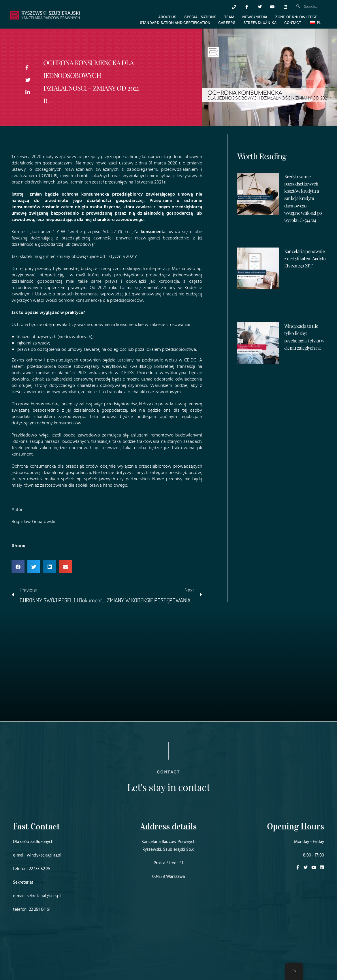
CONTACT (293, 23)
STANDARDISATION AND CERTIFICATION (175, 23)
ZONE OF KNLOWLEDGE (296, 17)
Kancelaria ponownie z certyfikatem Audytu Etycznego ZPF (305, 258)
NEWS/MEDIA (255, 17)
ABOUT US (167, 17)
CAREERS (227, 23)
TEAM (229, 17)
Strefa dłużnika (260, 23)
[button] (18, 567)
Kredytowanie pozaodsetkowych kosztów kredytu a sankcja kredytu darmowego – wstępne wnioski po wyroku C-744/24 (303, 198)
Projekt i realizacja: (25, 960)
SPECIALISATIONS (200, 17)
